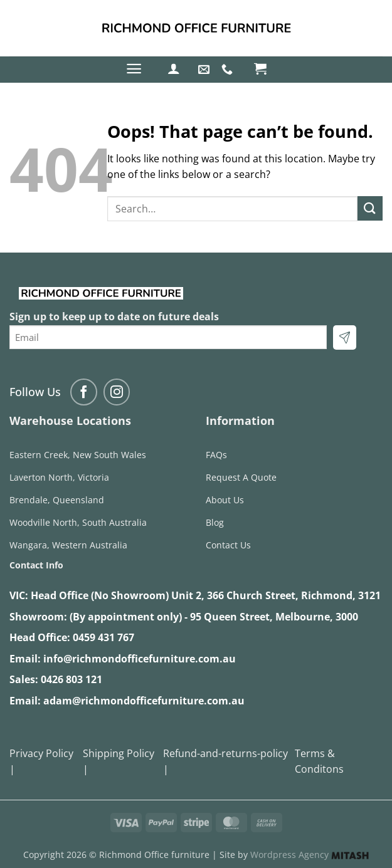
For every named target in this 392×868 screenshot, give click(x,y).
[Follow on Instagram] (117, 392)
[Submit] (370, 208)
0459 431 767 (103, 637)
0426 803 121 (72, 679)
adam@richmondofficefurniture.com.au (144, 701)
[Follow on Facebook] (84, 392)
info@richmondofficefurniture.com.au (140, 659)
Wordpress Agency (310, 855)
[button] (134, 69)
